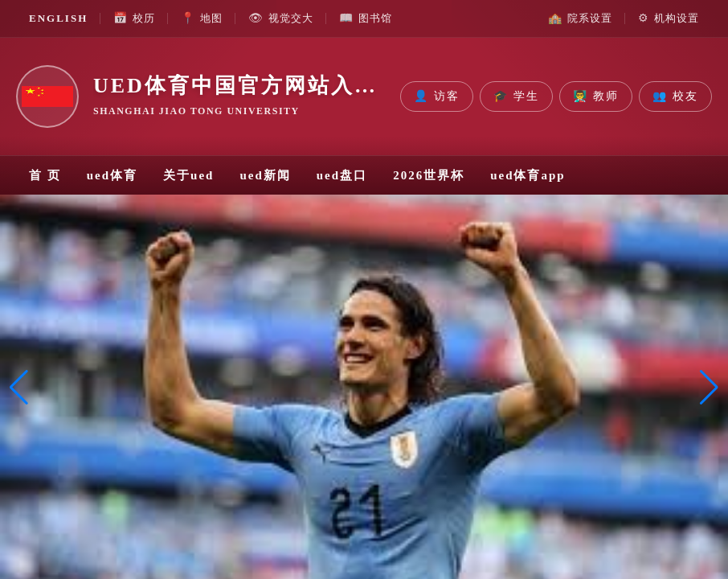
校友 (675, 96)
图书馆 (366, 18)
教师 (596, 96)
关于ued (188, 175)
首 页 (45, 175)
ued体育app (528, 175)
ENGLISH (58, 18)
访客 (437, 96)
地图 (202, 18)
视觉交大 (281, 18)
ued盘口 (342, 175)
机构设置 (669, 18)
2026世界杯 (429, 175)
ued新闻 (265, 175)
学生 (516, 96)
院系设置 (580, 18)
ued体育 (112, 175)
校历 (134, 18)
